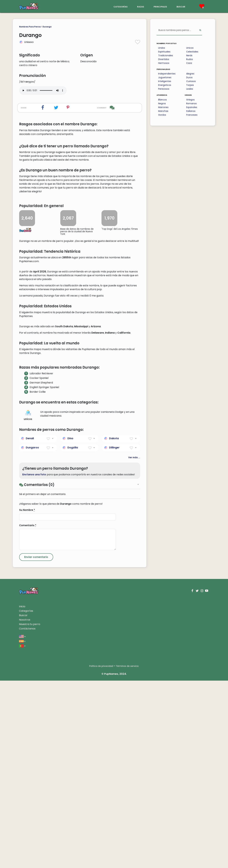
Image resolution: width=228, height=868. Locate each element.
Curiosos (191, 81)
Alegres (190, 74)
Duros (189, 77)
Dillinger (114, 635)
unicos (28, 602)
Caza (189, 63)
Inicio (22, 794)
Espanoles (192, 107)
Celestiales (192, 52)
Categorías (26, 798)
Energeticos (165, 85)
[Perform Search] (200, 30)
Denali (30, 626)
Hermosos (164, 63)
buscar (181, 6)
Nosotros (25, 807)
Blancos (162, 100)
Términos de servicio (127, 853)
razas (141, 6)
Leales (190, 89)
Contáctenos (27, 816)
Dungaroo (32, 635)
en (22, 824)
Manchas (163, 111)
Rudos (190, 59)
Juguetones (165, 77)
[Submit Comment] (36, 744)
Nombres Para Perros (30, 27)
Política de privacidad (101, 853)
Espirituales (164, 52)
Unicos (190, 48)
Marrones (163, 107)
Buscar (23, 803)
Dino (70, 626)
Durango (47, 27)
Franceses (192, 115)
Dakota (114, 626)
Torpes (190, 85)
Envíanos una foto (34, 662)
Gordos (162, 115)
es (22, 828)
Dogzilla (73, 635)
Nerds (189, 55)
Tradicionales (166, 55)
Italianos (191, 111)
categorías (121, 6)
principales (160, 6)
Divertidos (164, 59)
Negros (162, 103)
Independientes (167, 74)
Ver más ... (134, 645)
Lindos (162, 48)
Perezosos (164, 89)
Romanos (191, 103)
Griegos (190, 100)
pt (22, 833)
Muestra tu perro (30, 812)
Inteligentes (165, 81)
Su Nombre (27, 697)
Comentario (28, 713)
